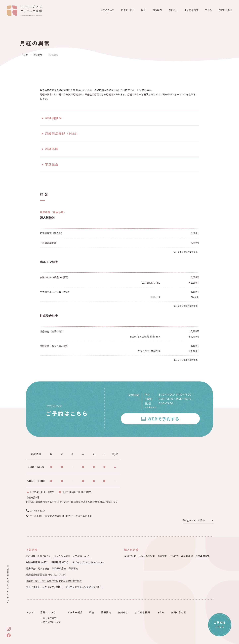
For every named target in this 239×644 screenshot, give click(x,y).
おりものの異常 (147, 556)
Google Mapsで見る (194, 520)
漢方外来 (162, 556)
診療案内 (157, 10)
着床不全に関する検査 (38, 568)
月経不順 (52, 149)
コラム (208, 10)
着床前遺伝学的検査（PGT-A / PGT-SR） (47, 575)
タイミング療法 (62, 556)
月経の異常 (130, 556)
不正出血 (52, 164)
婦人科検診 (187, 556)
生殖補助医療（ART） (38, 562)
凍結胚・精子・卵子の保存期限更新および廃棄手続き (54, 581)
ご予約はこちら (220, 625)
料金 (144, 10)
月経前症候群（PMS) (61, 133)
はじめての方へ (51, 618)
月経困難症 (54, 118)
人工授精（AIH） (82, 556)
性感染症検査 (202, 556)
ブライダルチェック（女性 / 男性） (44, 587)
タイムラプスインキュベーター (88, 562)
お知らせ (173, 10)
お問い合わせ (225, 10)
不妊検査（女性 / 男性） (39, 556)
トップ (25, 55)
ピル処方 (174, 556)
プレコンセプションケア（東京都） (84, 587)
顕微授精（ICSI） (60, 562)
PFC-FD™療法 (59, 568)
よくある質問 (191, 10)
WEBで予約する (163, 419)
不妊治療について (52, 622)
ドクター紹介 (128, 10)
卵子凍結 (73, 568)
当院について (107, 11)
